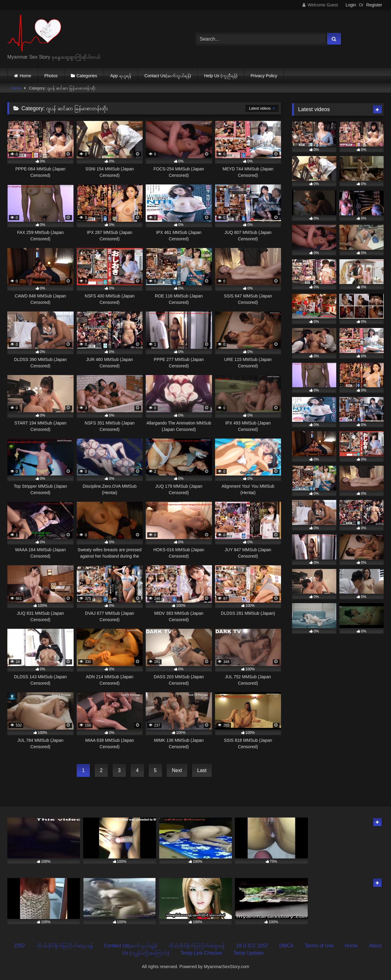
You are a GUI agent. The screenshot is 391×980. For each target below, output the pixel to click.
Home (26, 76)
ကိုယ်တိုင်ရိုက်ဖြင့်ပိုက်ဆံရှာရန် (65, 946)
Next (177, 770)
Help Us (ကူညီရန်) (221, 76)
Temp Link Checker (201, 953)
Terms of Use (319, 946)
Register (374, 5)
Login (351, 5)
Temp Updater (249, 953)
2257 (20, 946)
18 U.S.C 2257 (252, 946)
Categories (87, 76)
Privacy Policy (264, 76)
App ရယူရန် (121, 76)
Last (202, 770)
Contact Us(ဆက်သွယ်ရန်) (168, 76)
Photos (51, 76)
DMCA (286, 946)
